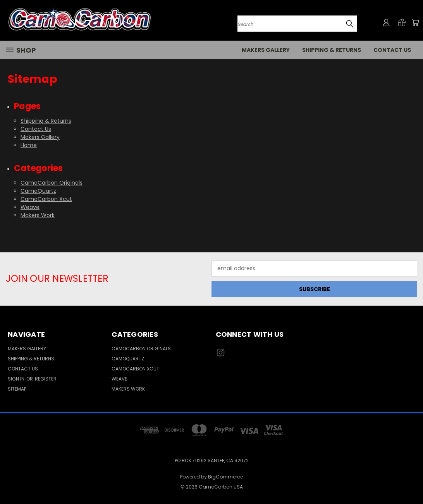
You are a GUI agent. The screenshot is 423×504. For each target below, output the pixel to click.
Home (29, 145)
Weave (30, 207)
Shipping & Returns (332, 50)
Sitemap (17, 389)
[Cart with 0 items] (415, 22)
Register (46, 379)
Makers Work (38, 215)
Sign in (17, 379)
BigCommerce (225, 477)
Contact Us (392, 50)
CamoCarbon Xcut (46, 199)
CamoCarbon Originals (52, 183)
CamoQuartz (38, 191)
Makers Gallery (266, 50)
